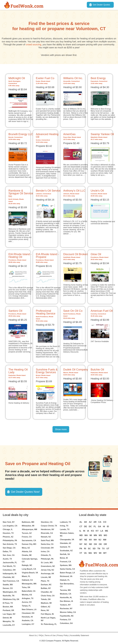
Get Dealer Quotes (101, 5)
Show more (61, 429)
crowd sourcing (34, 44)
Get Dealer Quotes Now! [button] (25, 492)
